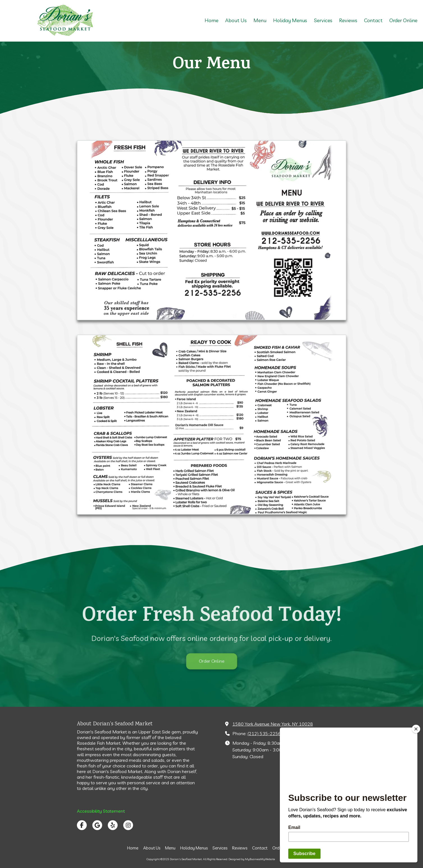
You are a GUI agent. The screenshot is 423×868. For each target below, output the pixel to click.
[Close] (416, 729)
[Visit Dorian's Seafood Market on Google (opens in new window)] (97, 825)
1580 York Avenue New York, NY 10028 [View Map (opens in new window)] (273, 724)
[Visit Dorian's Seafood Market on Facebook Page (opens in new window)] (82, 825)
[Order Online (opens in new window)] (403, 21)
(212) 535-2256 (264, 733)
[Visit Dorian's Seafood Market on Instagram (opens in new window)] (128, 825)
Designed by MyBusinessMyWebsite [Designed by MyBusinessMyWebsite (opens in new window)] (252, 859)
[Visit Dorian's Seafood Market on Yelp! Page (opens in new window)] (113, 825)
